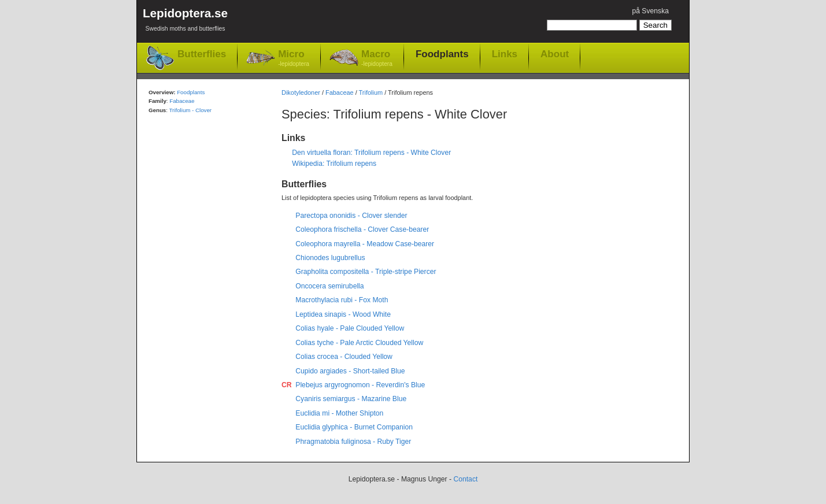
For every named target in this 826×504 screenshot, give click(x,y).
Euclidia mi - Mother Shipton (339, 413)
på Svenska (650, 11)
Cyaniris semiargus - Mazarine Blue (351, 399)
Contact (465, 479)
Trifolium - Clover (190, 110)
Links (505, 54)
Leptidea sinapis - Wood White (343, 314)
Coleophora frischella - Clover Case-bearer (362, 229)
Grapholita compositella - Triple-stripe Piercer (366, 272)
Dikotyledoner (301, 92)
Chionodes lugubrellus (330, 258)
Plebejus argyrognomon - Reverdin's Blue (360, 385)
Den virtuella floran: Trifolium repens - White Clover (371, 153)
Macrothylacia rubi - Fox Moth (342, 300)
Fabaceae (340, 92)
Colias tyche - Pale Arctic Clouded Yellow (359, 343)
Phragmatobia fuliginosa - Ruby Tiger (353, 442)
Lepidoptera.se (185, 22)
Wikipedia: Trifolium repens (334, 164)
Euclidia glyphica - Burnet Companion (354, 427)
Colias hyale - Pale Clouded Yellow (350, 328)
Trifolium (371, 92)
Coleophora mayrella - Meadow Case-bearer (365, 244)
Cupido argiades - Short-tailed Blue (350, 371)
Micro (294, 59)
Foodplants (442, 54)
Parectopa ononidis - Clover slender (351, 216)
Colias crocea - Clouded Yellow (344, 357)
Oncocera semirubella (329, 286)
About (555, 54)
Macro (377, 59)
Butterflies (202, 54)
